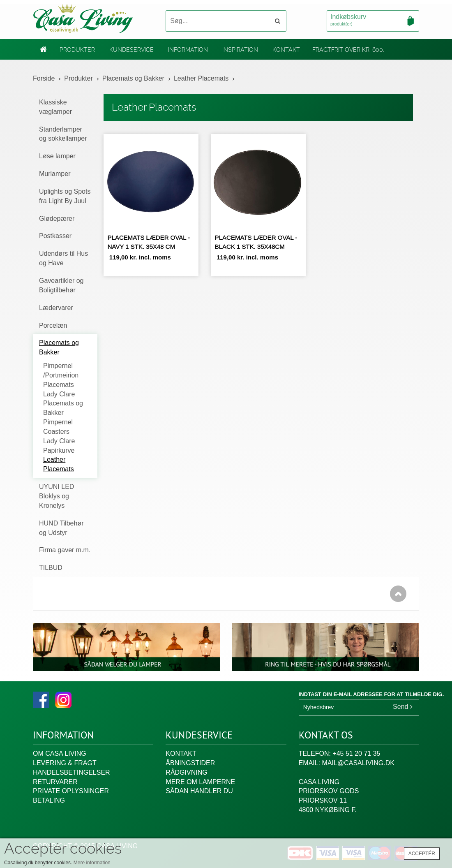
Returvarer (55, 782)
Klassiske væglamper (55, 107)
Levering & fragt (65, 763)
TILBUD (51, 568)
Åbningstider (190, 763)
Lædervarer (56, 308)
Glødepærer (57, 219)
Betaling (49, 800)
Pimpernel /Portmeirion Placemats (61, 375)
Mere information (92, 863)
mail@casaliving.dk (358, 763)
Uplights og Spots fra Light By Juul (65, 196)
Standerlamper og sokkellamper (63, 134)
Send (403, 707)
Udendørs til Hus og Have (63, 258)
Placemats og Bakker (133, 78)
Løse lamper (57, 156)
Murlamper (55, 174)
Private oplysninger (71, 791)
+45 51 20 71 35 (356, 753)
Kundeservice (131, 50)
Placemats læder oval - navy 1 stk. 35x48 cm (149, 242)
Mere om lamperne (200, 782)
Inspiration (240, 50)
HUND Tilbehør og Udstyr (61, 528)
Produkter (77, 50)
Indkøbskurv (373, 21)
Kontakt (286, 50)
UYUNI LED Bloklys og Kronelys (56, 496)
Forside (44, 78)
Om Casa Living (60, 753)
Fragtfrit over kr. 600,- (349, 50)
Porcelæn (53, 325)
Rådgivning (186, 772)
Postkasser (55, 236)
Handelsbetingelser (71, 772)
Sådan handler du (199, 791)
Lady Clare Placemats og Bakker (63, 404)
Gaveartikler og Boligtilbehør (61, 285)
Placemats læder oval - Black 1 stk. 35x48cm (256, 242)
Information (188, 50)
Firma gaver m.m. (65, 550)
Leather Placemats (201, 78)
